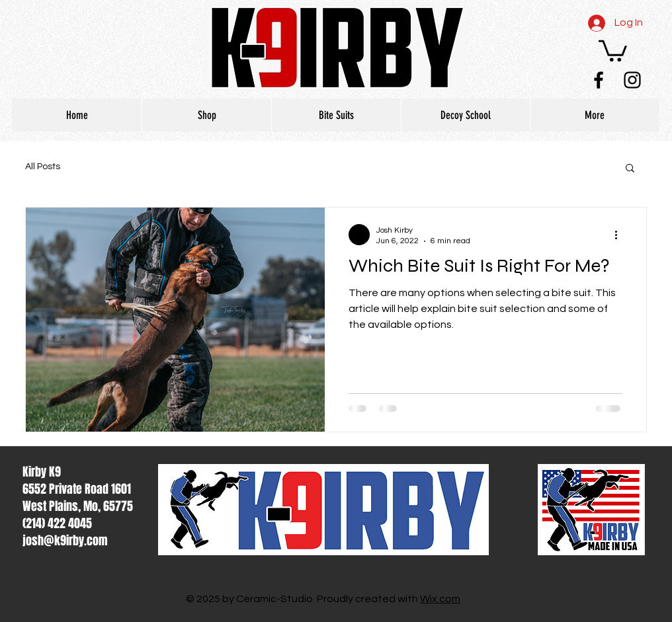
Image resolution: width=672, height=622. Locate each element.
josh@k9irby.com (65, 541)
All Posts (43, 167)
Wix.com (440, 599)
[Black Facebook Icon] (599, 80)
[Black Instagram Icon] (632, 80)
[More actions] (620, 235)
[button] (613, 50)
